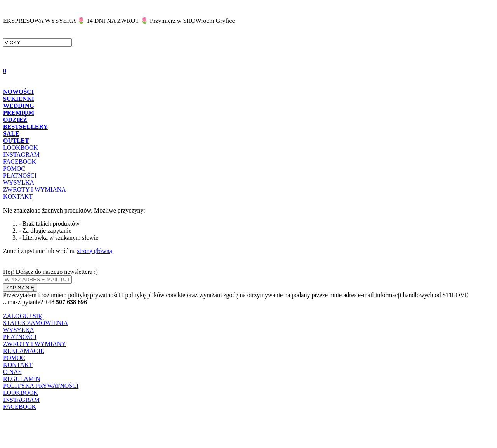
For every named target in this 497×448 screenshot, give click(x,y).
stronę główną (95, 251)
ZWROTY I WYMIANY (35, 344)
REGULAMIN (22, 379)
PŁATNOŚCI (20, 176)
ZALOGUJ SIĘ (23, 316)
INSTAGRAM (21, 155)
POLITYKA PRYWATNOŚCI (41, 386)
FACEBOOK (20, 162)
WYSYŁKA (19, 182)
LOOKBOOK (21, 148)
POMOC (14, 169)
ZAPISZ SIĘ (20, 288)
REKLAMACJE (24, 351)
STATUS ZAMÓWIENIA (36, 323)
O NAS (12, 372)
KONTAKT (18, 196)
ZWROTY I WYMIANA (35, 189)
